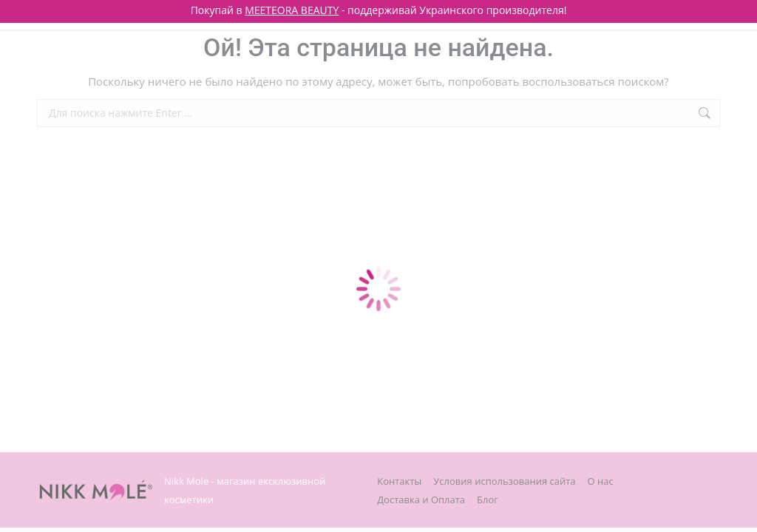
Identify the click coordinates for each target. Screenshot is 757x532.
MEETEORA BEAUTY (292, 10)
